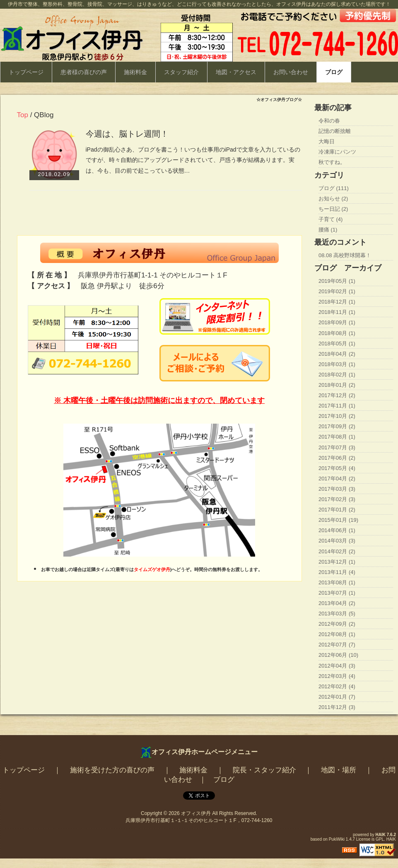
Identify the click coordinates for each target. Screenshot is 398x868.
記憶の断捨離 (335, 131)
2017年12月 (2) (337, 395)
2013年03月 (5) (337, 614)
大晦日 (327, 141)
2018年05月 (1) (337, 344)
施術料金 (135, 72)
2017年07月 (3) (337, 447)
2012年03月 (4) (337, 676)
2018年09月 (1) (337, 322)
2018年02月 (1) (337, 375)
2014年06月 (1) (337, 530)
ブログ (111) (334, 188)
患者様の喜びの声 (84, 72)
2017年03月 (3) (337, 489)
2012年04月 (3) (337, 666)
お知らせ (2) (333, 199)
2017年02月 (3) (337, 499)
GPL (380, 839)
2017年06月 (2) (337, 458)
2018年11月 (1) (337, 312)
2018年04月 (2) (337, 354)
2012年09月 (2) (337, 624)
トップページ (26, 72)
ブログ (334, 72)
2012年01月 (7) (337, 697)
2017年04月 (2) (337, 479)
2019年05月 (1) (337, 281)
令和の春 (329, 121)
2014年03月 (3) (337, 541)
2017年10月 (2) (337, 416)
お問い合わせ (291, 72)
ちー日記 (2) (333, 209)
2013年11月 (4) (337, 572)
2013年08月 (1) (337, 582)
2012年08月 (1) (337, 634)
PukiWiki (337, 839)
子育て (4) (331, 219)
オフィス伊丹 (196, 813)
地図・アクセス (236, 72)
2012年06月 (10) (338, 655)
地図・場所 (339, 770)
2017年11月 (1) (337, 406)
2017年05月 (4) (337, 468)
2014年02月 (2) (337, 551)
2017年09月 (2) (337, 426)
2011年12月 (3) (337, 707)
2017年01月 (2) (337, 510)
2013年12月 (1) (337, 562)
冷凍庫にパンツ (337, 152)
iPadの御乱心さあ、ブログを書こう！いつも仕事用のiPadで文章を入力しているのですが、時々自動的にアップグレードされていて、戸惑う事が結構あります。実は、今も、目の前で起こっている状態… (193, 160)
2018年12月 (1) (337, 302)
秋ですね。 (332, 162)
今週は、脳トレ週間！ (127, 134)
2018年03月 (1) (337, 364)
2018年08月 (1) (337, 333)
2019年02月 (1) (337, 291)
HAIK (381, 835)
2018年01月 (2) (337, 385)
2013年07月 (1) (337, 593)
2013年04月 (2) (337, 603)
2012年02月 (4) (337, 686)
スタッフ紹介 (181, 72)
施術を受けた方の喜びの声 (112, 770)
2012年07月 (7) (337, 645)
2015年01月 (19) (338, 520)
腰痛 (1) (328, 230)
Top (23, 115)
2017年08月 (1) (337, 437)
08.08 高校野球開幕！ (345, 255)
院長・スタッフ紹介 (264, 770)
